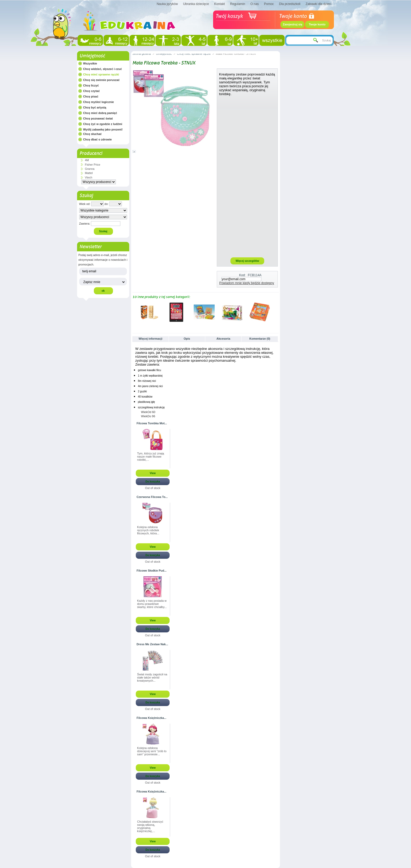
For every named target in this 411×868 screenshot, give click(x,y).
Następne (276, 312)
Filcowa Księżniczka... (152, 718)
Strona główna (142, 54)
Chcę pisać (91, 96)
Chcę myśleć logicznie (98, 102)
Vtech (89, 177)
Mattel (89, 173)
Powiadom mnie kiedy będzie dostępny (247, 283)
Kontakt (220, 4)
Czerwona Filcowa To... (152, 497)
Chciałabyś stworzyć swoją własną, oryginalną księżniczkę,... (150, 826)
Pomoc (269, 4)
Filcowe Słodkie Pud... (152, 571)
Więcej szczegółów (247, 261)
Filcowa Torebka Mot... (152, 423)
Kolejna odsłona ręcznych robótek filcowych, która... (148, 530)
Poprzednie (134, 312)
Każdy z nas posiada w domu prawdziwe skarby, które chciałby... (152, 604)
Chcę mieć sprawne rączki (101, 74)
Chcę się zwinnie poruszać (101, 80)
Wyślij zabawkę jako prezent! (103, 129)
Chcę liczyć (91, 85)
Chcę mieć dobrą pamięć (100, 113)
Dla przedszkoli (290, 4)
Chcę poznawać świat (98, 118)
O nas (255, 4)
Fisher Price (93, 165)
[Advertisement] (247, 176)
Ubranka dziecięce (196, 4)
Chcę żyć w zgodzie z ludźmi (103, 124)
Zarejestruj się (293, 24)
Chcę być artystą (95, 107)
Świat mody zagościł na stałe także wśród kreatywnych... (152, 677)
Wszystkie (90, 63)
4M (87, 160)
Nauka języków (167, 4)
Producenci (91, 153)
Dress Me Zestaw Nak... (152, 644)
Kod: (242, 275)
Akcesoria (223, 339)
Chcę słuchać (92, 134)
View (153, 473)
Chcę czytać (91, 91)
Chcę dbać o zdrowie (97, 139)
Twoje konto (317, 24)
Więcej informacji (150, 339)
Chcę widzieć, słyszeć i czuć (102, 69)
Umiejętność (92, 56)
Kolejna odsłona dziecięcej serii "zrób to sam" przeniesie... (152, 751)
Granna (90, 169)
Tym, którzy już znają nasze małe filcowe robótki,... (151, 457)
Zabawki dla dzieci (318, 4)
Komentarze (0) (260, 339)
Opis (187, 339)
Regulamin (238, 4)
